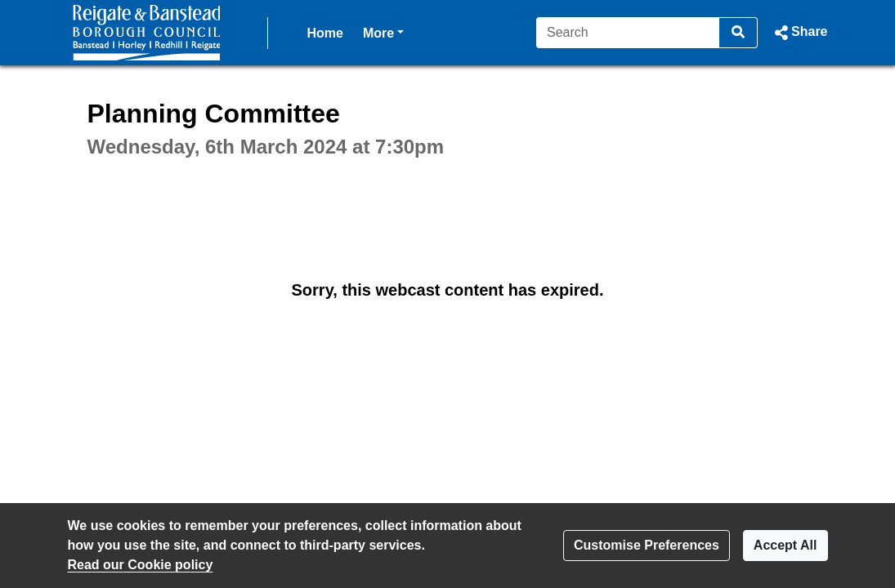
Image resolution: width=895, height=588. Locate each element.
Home (325, 33)
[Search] (628, 33)
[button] (799, 33)
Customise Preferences (647, 545)
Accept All (785, 545)
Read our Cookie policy (141, 565)
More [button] (383, 31)
